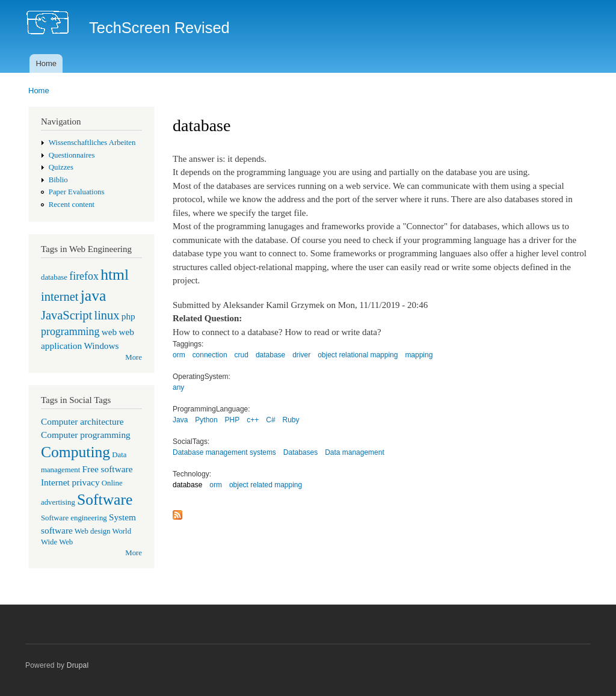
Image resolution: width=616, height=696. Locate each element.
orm (179, 355)
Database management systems (224, 452)
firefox (84, 276)
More (134, 357)
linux (106, 315)
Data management (355, 452)
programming (70, 331)
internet (60, 297)
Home (46, 63)
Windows (101, 346)
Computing (75, 452)
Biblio (58, 180)
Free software (108, 469)
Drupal (78, 665)
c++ (253, 420)
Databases (300, 452)
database (54, 277)
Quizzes (61, 167)
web (109, 332)
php (128, 316)
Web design (93, 531)
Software (105, 500)
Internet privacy (70, 482)
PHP (233, 420)
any (178, 387)
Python (206, 420)
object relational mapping (358, 355)
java (94, 296)
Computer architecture (82, 421)
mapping (419, 355)
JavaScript (66, 315)
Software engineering (74, 518)
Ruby (291, 420)
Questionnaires (72, 155)
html (115, 275)
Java (180, 420)
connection (210, 355)
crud (242, 355)
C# (270, 420)
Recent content (72, 205)
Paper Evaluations (77, 192)
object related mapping (266, 485)
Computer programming (86, 435)
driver (301, 355)
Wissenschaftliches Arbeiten (92, 143)
